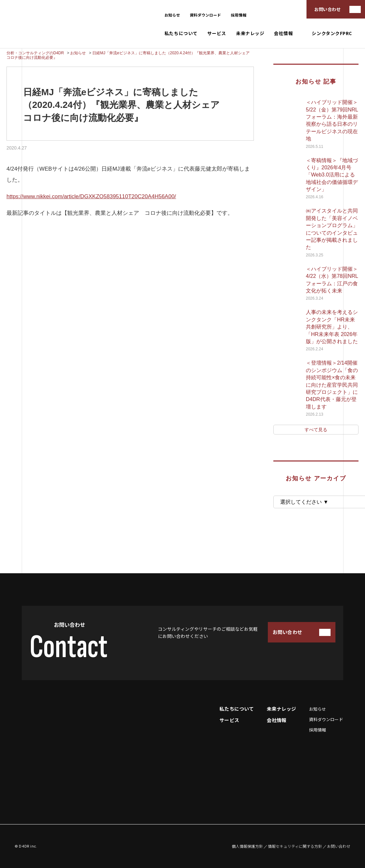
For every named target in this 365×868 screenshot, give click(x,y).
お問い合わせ (327, 9)
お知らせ (172, 15)
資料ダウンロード (205, 15)
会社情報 (283, 33)
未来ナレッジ (250, 33)
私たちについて (181, 33)
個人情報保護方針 (247, 846)
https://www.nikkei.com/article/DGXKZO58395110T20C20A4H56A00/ (91, 196)
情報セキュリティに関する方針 (295, 846)
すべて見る (316, 430)
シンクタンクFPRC (332, 33)
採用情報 (239, 15)
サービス (217, 33)
